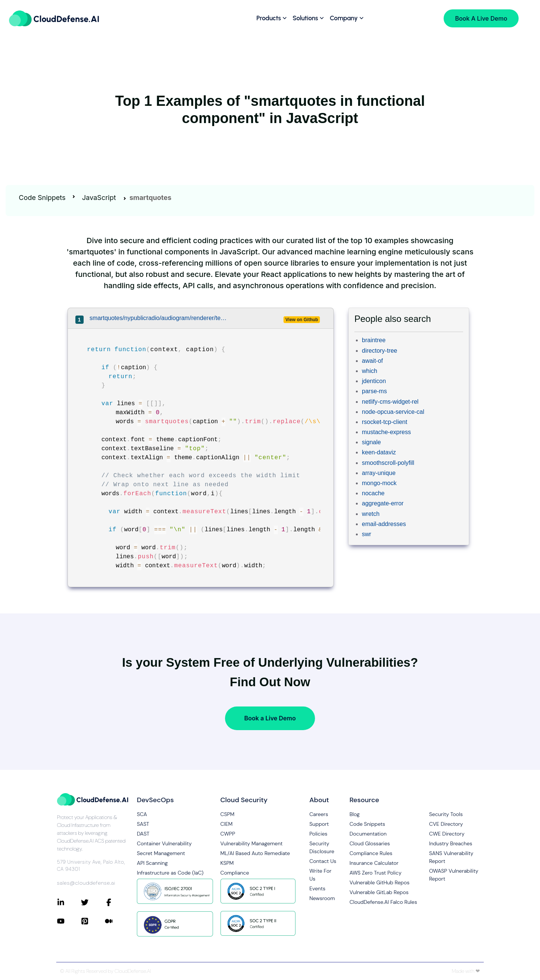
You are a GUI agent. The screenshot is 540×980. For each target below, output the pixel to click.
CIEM (227, 824)
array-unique (379, 473)
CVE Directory (446, 824)
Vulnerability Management (252, 843)
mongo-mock (379, 483)
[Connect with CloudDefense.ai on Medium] (117, 921)
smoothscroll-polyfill (388, 463)
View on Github (302, 320)
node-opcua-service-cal (393, 412)
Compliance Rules (371, 853)
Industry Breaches (451, 843)
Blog (355, 814)
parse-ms (374, 391)
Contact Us (323, 861)
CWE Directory (447, 834)
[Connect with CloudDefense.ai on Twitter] (93, 902)
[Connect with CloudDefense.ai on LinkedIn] (69, 902)
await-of (372, 361)
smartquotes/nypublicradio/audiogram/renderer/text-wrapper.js (159, 318)
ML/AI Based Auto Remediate (255, 853)
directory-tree (379, 351)
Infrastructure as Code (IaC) (170, 873)
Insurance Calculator (374, 863)
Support (319, 824)
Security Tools (446, 814)
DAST (143, 834)
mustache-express (386, 432)
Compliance (235, 873)
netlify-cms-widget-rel (390, 402)
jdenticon (374, 381)
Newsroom (322, 898)
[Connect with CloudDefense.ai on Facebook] (117, 902)
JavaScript (99, 198)
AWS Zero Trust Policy (376, 873)
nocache (373, 493)
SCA (142, 814)
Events (317, 888)
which (370, 371)
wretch (371, 514)
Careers (319, 814)
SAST (143, 824)
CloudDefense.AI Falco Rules (383, 902)
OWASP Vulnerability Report (454, 875)
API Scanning (152, 863)
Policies (318, 834)
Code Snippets (42, 198)
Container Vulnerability (164, 843)
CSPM (228, 814)
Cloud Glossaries (370, 843)
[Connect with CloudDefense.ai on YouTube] (69, 921)
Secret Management (161, 853)
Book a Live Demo (270, 718)
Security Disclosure (322, 847)
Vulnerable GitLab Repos (379, 892)
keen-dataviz (379, 452)
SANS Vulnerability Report (451, 857)
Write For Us (320, 875)
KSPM (227, 863)
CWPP (228, 834)
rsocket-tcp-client (385, 422)
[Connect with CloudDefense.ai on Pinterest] (93, 921)
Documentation (368, 834)
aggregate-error (383, 503)
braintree (374, 340)
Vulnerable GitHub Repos (379, 882)
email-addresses (384, 524)
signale (371, 442)
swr (367, 534)
